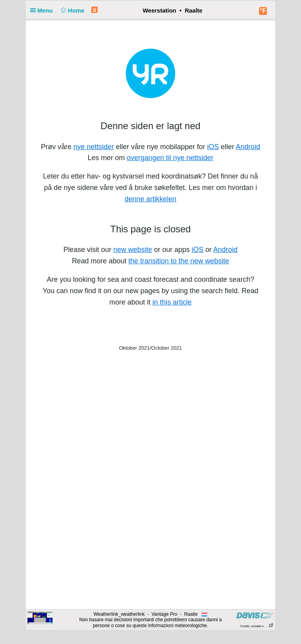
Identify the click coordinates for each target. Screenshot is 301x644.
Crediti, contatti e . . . (257, 626)
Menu (43, 10)
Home (72, 10)
